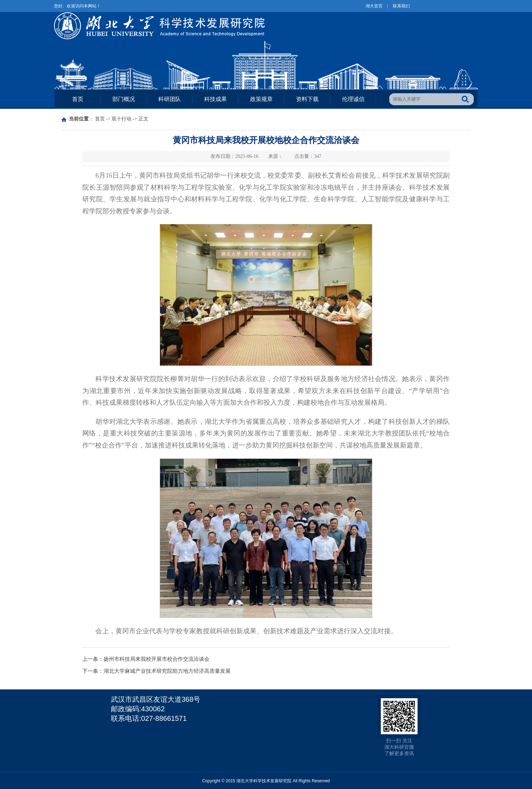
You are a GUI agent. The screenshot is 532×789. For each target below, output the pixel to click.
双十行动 (122, 119)
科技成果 (215, 99)
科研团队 (170, 99)
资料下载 (307, 99)
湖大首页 (374, 6)
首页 (78, 99)
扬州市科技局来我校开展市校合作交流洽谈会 (156, 659)
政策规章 (261, 99)
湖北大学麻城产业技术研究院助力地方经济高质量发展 (167, 671)
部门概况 (124, 99)
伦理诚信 (353, 99)
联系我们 (401, 6)
